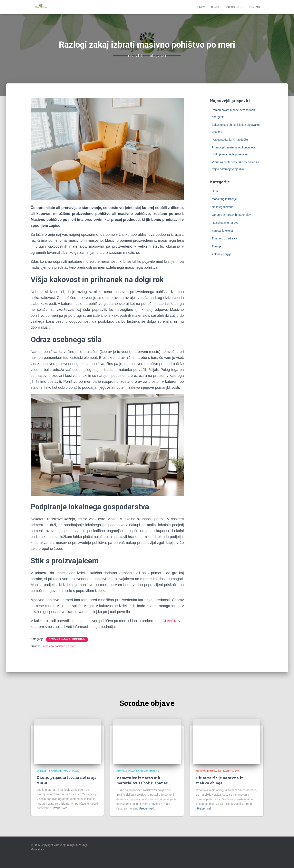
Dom (215, 191)
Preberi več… (62, 808)
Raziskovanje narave (225, 223)
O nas (215, 7)
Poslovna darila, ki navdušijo (230, 139)
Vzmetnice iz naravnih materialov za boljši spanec (142, 780)
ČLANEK (170, 621)
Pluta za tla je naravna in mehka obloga (220, 780)
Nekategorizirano (223, 207)
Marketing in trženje (224, 199)
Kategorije (234, 7)
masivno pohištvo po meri (59, 646)
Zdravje (217, 246)
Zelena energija (222, 254)
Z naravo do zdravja (225, 238)
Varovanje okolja (222, 230)
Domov (200, 7)
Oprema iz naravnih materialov (67, 639)
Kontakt (255, 7)
